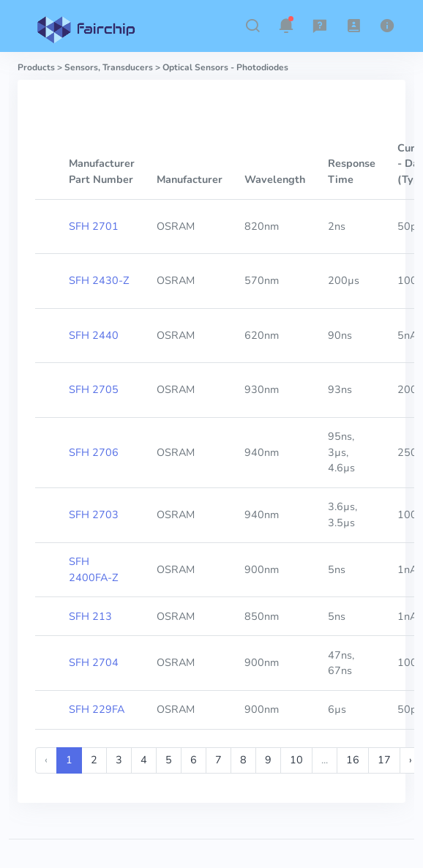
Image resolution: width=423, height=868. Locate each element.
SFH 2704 (94, 662)
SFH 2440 (94, 335)
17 (384, 760)
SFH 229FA (97, 709)
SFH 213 (90, 616)
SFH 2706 (94, 452)
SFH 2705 (94, 389)
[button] (252, 26)
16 (353, 760)
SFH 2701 (94, 226)
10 (296, 760)
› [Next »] (411, 760)
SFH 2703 (94, 515)
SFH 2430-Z (99, 280)
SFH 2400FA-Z (93, 569)
